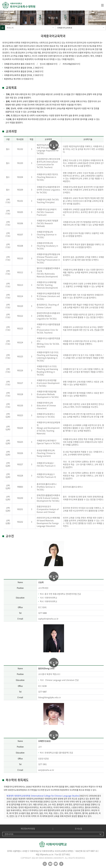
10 (96, 851)
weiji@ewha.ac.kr (46, 770)
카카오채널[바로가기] (71, 64)
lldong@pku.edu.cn (52, 697)
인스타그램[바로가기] (49, 64)
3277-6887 (42, 692)
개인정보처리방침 (28, 829)
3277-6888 (42, 613)
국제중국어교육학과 (65, 28)
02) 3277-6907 (89, 851)
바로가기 (29, 79)
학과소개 (10, 28)
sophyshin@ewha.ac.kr (48, 619)
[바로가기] (30, 64)
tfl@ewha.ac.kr (47, 854)
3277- (41, 764)
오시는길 (78, 829)
